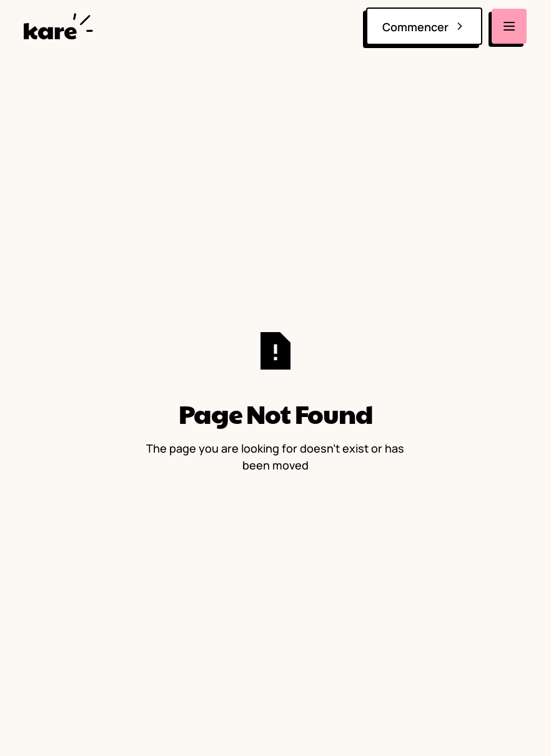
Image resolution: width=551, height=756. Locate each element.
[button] (510, 26)
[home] (61, 26)
